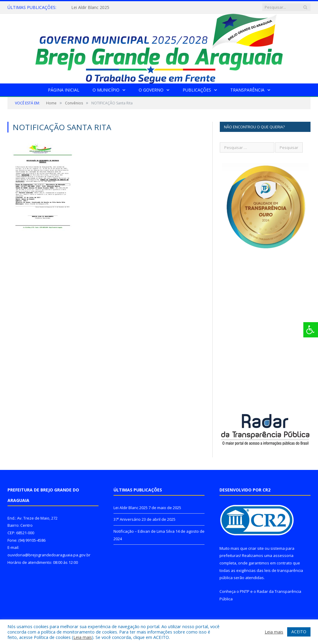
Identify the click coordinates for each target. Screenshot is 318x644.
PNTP (245, 591)
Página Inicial (64, 90)
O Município (106, 90)
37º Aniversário (127, 519)
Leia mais (83, 637)
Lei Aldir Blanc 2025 (90, 7)
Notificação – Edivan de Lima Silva (144, 531)
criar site (256, 548)
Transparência (247, 90)
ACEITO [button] (299, 632)
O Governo (151, 90)
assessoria (283, 555)
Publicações (197, 90)
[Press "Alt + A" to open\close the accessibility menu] (311, 330)
